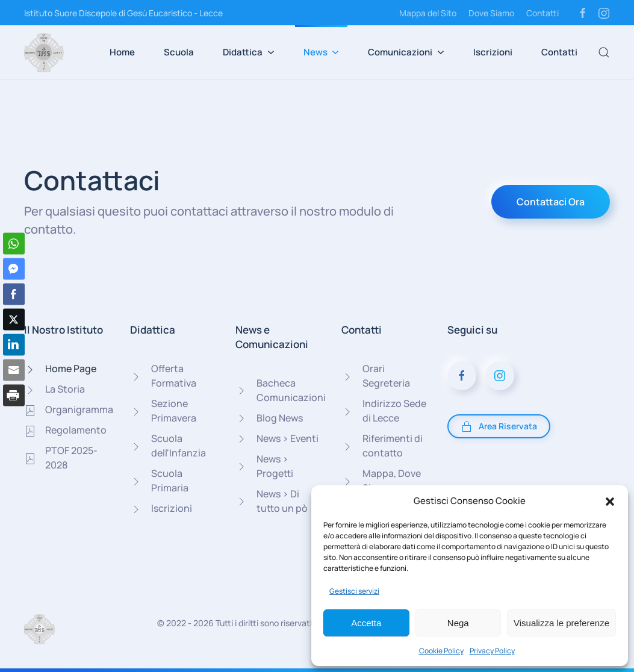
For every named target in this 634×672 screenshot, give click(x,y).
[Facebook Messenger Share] (14, 269)
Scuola (179, 52)
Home (122, 52)
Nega (458, 623)
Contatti (542, 13)
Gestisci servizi (354, 591)
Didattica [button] (249, 52)
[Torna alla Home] (44, 52)
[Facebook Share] (14, 294)
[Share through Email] (14, 370)
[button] (610, 501)
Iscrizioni (493, 52)
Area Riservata (499, 426)
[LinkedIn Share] (14, 345)
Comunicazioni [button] (406, 52)
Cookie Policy (441, 651)
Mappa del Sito (428, 13)
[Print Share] (14, 396)
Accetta (366, 623)
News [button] (322, 52)
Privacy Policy (492, 651)
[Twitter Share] (14, 320)
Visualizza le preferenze (561, 623)
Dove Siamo (491, 13)
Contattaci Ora (551, 202)
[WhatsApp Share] (14, 244)
